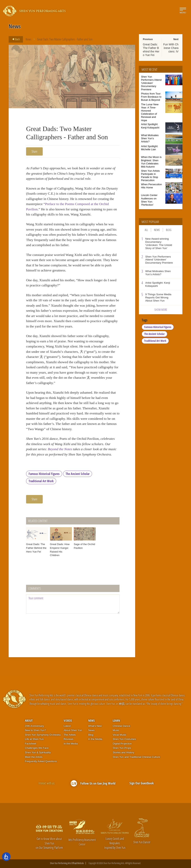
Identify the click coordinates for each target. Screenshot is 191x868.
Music (116, 730)
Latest (67, 726)
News (29, 39)
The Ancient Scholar (78, 474)
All (146, 230)
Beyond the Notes (60, 449)
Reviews (68, 739)
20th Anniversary (34, 726)
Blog (169, 230)
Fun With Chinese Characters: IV (171, 48)
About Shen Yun (73, 730)
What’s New (95, 726)
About (29, 720)
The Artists (70, 735)
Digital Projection (122, 744)
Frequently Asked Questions (41, 761)
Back (15, 39)
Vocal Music (119, 735)
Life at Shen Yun (34, 739)
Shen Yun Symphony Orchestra (43, 735)
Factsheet (30, 744)
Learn (116, 720)
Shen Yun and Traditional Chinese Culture (136, 757)
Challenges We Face (37, 748)
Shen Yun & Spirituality (38, 752)
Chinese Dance (121, 726)
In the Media (71, 744)
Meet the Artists (34, 757)
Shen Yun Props (122, 748)
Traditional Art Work (41, 481)
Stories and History (123, 752)
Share (34, 151)
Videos (68, 720)
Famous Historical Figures (44, 474)
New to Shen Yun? (35, 730)
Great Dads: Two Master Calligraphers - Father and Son (65, 39)
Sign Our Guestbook (142, 783)
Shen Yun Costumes (124, 739)
